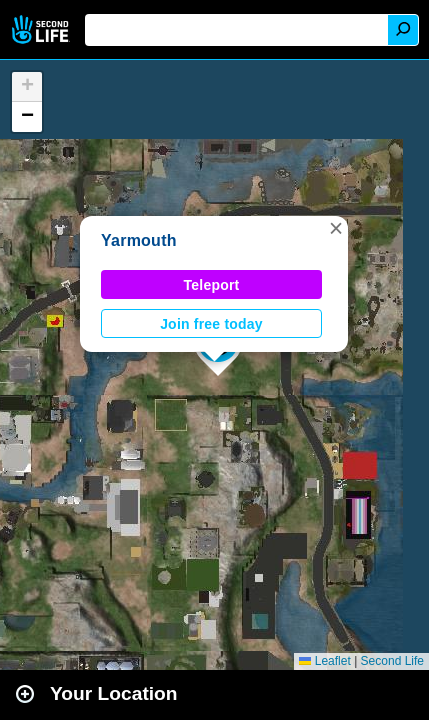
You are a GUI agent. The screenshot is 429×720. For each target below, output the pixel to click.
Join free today (211, 324)
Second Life (42, 29)
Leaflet (324, 661)
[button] (336, 228)
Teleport (212, 285)
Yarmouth (139, 240)
